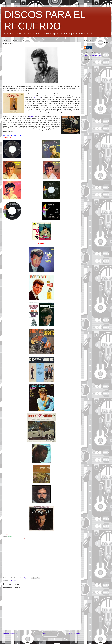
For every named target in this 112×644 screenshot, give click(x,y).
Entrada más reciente (11, 633)
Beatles (32, 117)
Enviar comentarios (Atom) (18, 637)
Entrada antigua (74, 633)
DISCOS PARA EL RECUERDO (92, 55)
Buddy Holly (37, 98)
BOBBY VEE (13, 580)
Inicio (44, 633)
